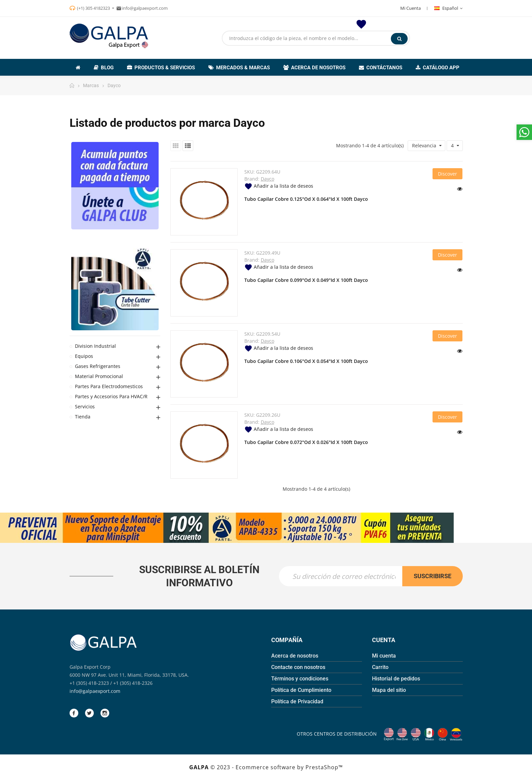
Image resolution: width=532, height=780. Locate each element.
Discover (447, 174)
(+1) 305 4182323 (93, 8)
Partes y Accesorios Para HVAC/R (111, 396)
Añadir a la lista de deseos (279, 186)
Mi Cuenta (411, 8)
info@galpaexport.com (95, 691)
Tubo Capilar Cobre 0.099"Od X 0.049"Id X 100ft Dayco (306, 280)
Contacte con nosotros (298, 667)
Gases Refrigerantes (98, 366)
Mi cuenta (384, 656)
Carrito (380, 667)
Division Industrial (95, 346)
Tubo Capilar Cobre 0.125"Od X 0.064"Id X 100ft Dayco (306, 199)
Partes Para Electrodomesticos (109, 386)
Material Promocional (99, 376)
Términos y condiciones (300, 679)
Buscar (399, 39)
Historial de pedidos (396, 679)
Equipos (84, 356)
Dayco (268, 179)
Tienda (83, 417)
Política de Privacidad (297, 701)
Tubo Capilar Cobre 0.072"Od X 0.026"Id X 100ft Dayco (306, 442)
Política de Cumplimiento (301, 690)
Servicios (85, 406)
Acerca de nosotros (295, 656)
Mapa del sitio (389, 690)
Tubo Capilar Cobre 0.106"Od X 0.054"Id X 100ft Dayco (306, 361)
